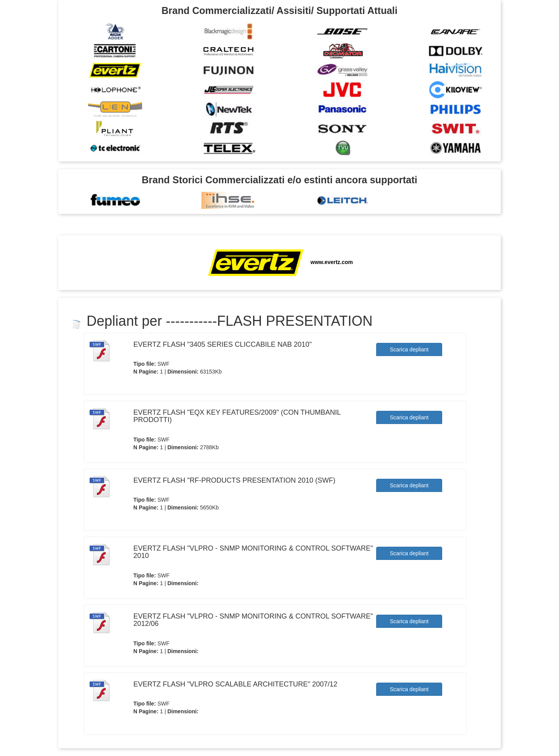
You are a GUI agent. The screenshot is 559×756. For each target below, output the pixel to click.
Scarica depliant (409, 349)
